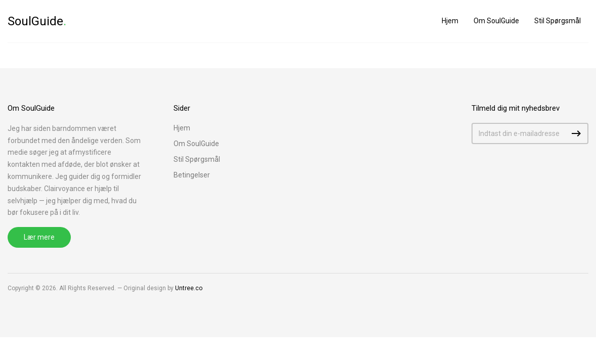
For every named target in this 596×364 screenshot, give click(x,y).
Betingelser (192, 175)
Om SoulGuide (496, 21)
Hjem (450, 21)
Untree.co (189, 288)
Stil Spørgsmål (558, 21)
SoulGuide (37, 21)
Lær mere (39, 237)
